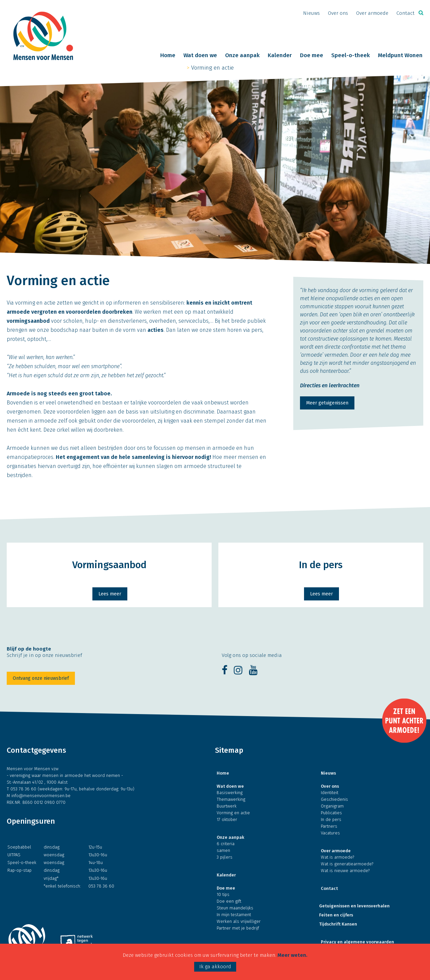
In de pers (331, 819)
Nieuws (311, 13)
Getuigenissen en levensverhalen (354, 906)
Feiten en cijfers (336, 915)
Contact (405, 13)
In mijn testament (234, 915)
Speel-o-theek (351, 55)
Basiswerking (230, 793)
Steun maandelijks (235, 908)
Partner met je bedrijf (238, 928)
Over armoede (372, 13)
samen (223, 850)
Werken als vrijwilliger (239, 921)
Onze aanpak (242, 55)
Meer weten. (292, 955)
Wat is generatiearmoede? (347, 864)
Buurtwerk (227, 806)
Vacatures (330, 833)
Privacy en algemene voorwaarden (357, 942)
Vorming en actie (212, 68)
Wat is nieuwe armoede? (345, 871)
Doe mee (312, 55)
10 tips (223, 894)
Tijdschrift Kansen (338, 924)
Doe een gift (229, 901)
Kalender (280, 55)
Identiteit (330, 793)
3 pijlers (225, 857)
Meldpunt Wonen (400, 55)
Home (168, 55)
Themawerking (231, 799)
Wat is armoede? (337, 857)
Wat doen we (200, 55)
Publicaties (331, 813)
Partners (329, 826)
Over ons (338, 13)
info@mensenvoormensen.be (41, 796)
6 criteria (226, 844)
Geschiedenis (334, 799)
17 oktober (227, 819)
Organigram (332, 806)
